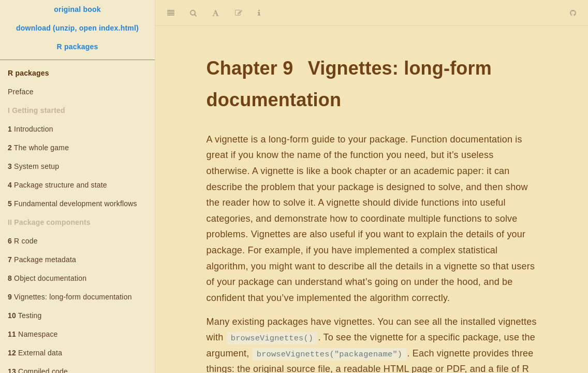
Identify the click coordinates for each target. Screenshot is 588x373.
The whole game (38, 148)
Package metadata (42, 260)
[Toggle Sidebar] (171, 13)
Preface (21, 92)
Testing (25, 315)
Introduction (31, 129)
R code (23, 241)
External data (35, 353)
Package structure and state (57, 185)
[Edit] (239, 13)
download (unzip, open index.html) (77, 28)
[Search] (193, 13)
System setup (33, 166)
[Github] (573, 13)
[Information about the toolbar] (259, 13)
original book (77, 9)
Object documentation (47, 278)
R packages (78, 47)
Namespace (33, 334)
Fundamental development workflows (72, 204)
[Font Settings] (216, 13)
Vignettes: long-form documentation (70, 297)
